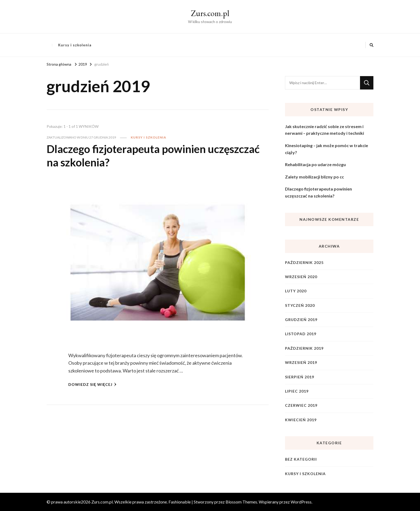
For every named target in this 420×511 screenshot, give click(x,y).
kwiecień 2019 (301, 420)
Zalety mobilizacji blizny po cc (314, 177)
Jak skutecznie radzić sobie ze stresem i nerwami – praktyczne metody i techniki (325, 130)
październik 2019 (304, 348)
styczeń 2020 (300, 305)
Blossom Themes (241, 502)
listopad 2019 (301, 334)
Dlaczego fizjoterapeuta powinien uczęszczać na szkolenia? (318, 192)
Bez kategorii (301, 459)
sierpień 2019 (300, 377)
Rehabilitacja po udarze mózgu (315, 164)
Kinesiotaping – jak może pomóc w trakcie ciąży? (327, 149)
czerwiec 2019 (301, 405)
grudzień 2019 (301, 320)
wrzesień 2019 (301, 362)
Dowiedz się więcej (92, 384)
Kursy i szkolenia (75, 45)
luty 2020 (296, 291)
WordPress (301, 502)
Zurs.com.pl (210, 13)
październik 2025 (304, 262)
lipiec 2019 (297, 391)
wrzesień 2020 (301, 277)
